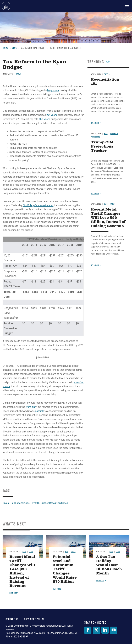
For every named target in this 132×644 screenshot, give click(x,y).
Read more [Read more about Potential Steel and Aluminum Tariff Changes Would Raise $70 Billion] (57, 589)
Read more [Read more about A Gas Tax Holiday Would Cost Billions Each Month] (100, 581)
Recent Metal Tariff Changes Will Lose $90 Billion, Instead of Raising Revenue (22, 571)
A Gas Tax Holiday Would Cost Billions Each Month (109, 565)
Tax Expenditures (20, 503)
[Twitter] (96, 630)
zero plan (31, 407)
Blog (24, 552)
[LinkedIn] (105, 630)
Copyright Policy (34, 619)
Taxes (6, 503)
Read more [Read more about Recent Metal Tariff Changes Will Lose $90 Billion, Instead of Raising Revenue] (14, 593)
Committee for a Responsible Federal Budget (6, 6)
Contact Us (12, 619)
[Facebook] (88, 630)
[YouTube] (114, 630)
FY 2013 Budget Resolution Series (50, 503)
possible (40, 411)
